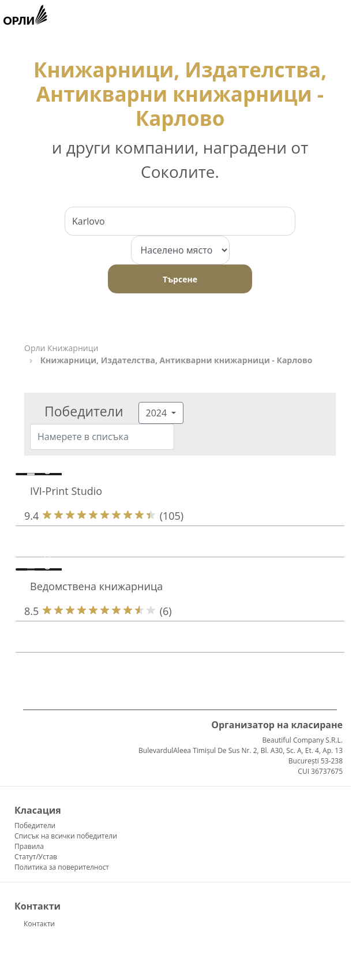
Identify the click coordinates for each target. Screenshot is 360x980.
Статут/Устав (36, 857)
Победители (35, 826)
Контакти (39, 924)
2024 (158, 413)
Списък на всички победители (66, 836)
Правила (29, 846)
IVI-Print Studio (66, 491)
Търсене (180, 279)
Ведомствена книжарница (96, 586)
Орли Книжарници (61, 348)
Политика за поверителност (62, 867)
